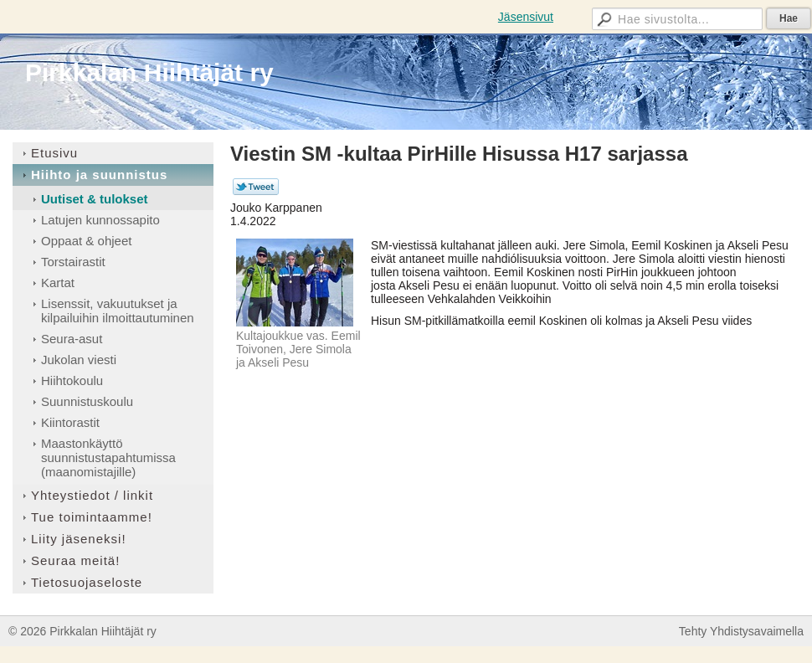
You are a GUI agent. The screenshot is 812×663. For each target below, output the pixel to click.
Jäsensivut (526, 17)
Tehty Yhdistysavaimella (741, 631)
